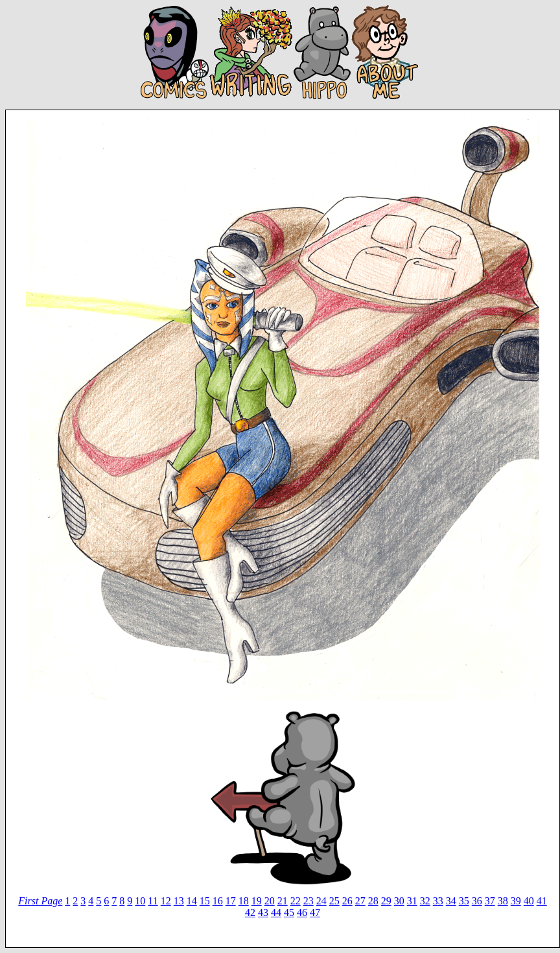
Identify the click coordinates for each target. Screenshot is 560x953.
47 (315, 912)
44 (276, 912)
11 (153, 901)
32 (425, 901)
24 (321, 901)
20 (270, 901)
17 (231, 901)
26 (347, 901)
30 (399, 901)
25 (334, 901)
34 (451, 901)
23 (309, 901)
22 (296, 901)
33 (438, 901)
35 (464, 901)
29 (386, 901)
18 (244, 901)
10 (140, 901)
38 (503, 901)
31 (412, 901)
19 (257, 901)
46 (302, 912)
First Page (40, 901)
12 (166, 901)
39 (516, 901)
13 (179, 901)
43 (263, 912)
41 (542, 901)
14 (192, 901)
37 (490, 901)
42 (250, 912)
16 (218, 901)
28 (373, 901)
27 (360, 901)
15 (205, 901)
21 (283, 901)
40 (529, 901)
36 (477, 901)
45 (289, 912)
